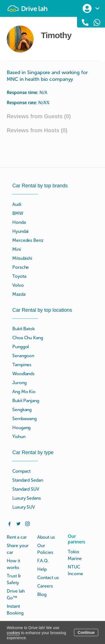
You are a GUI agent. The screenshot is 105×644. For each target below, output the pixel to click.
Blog (42, 594)
